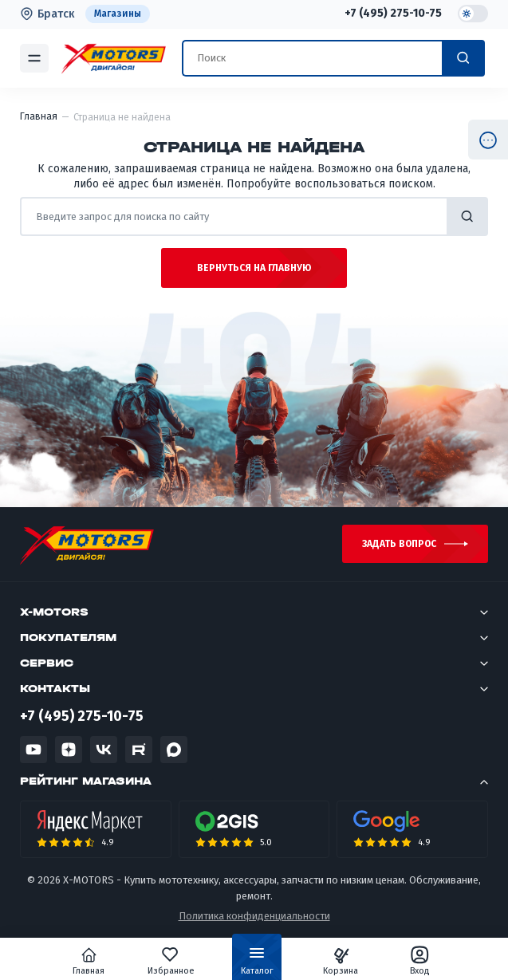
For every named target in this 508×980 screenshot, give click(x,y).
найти (467, 216)
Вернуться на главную (254, 268)
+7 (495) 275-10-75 (393, 14)
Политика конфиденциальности (254, 916)
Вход (420, 961)
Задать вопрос (399, 544)
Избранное (171, 961)
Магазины (118, 14)
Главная (89, 961)
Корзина (341, 961)
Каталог (257, 964)
